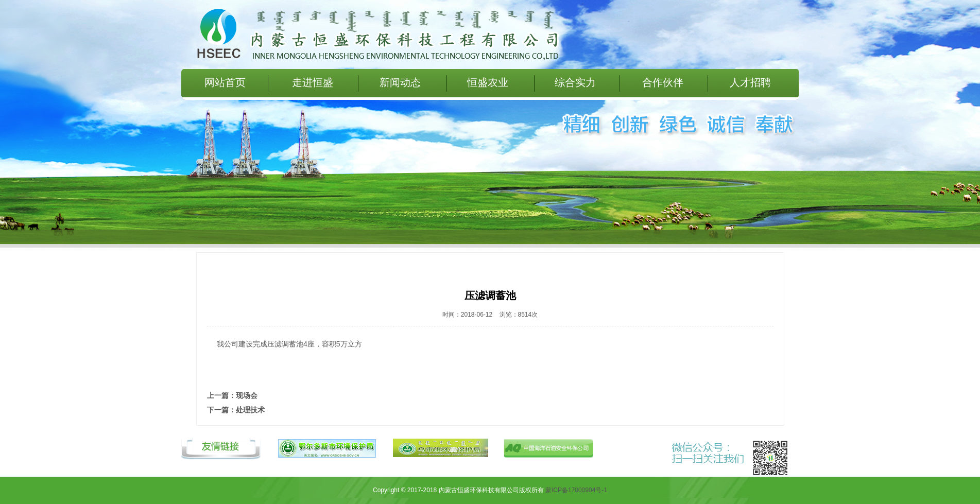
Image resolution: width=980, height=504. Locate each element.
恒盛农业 (488, 82)
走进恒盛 (313, 82)
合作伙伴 (663, 82)
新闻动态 (400, 82)
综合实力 (575, 82)
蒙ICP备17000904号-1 (576, 490)
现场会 (247, 395)
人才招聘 (750, 82)
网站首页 (225, 82)
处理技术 (250, 410)
